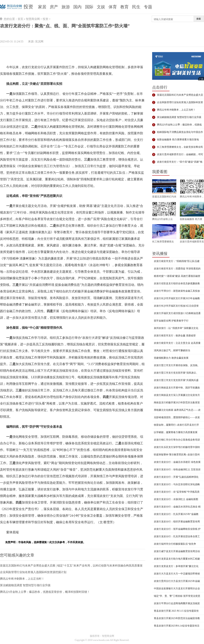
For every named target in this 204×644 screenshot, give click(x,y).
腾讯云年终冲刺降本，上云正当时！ (22, 579)
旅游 (66, 7)
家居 (42, 7)
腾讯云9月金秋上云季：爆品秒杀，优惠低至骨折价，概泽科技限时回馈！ (45, 592)
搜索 (199, 19)
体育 (113, 7)
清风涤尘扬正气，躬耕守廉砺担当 (172, 350)
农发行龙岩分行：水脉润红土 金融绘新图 (176, 499)
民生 (136, 7)
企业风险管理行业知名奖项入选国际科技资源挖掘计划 (33, 572)
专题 (148, 7)
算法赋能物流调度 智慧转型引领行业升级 (25, 585)
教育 (124, 7)
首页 (20, 19)
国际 (89, 7)
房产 (54, 7)
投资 (28, 7)
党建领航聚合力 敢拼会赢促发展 (171, 358)
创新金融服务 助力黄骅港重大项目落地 (178, 140)
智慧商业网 (33, 19)
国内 (77, 7)
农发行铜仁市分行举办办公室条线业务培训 (177, 440)
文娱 (101, 7)
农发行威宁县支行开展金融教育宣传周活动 (177, 551)
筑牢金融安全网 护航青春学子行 (171, 321)
